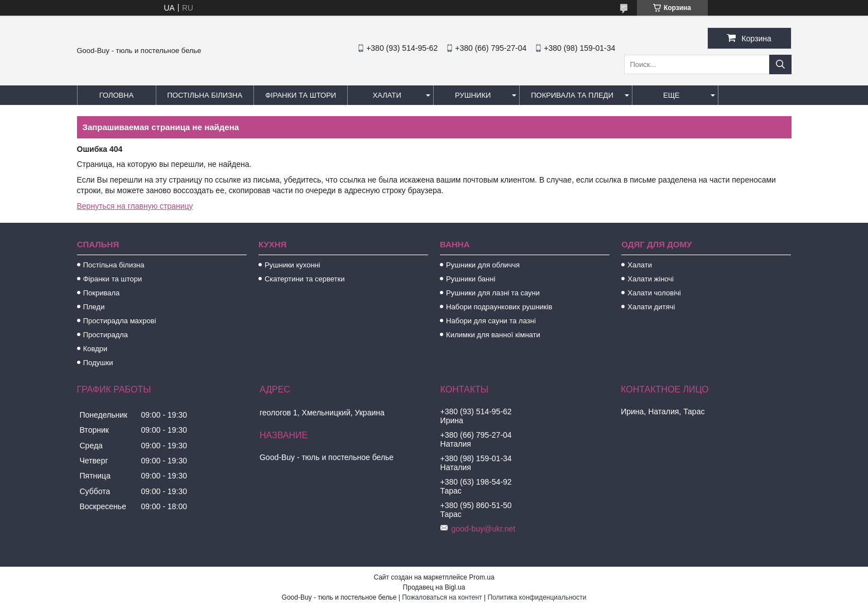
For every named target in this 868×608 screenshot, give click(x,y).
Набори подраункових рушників (499, 307)
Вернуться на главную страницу (135, 206)
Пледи (94, 307)
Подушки (98, 363)
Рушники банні (471, 279)
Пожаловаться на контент (442, 597)
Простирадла (105, 335)
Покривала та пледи (572, 95)
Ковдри (95, 349)
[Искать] (780, 64)
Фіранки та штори (301, 95)
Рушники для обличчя (483, 265)
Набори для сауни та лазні (491, 321)
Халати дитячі (651, 307)
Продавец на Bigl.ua (434, 587)
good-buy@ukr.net (484, 529)
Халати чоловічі (654, 293)
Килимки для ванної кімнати (493, 335)
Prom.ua (481, 577)
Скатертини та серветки (305, 279)
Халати (387, 95)
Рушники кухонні (292, 265)
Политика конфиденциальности (537, 597)
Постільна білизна (205, 95)
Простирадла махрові (120, 321)
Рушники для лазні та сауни (493, 293)
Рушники (473, 95)
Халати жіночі (651, 279)
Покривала (102, 293)
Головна (117, 95)
